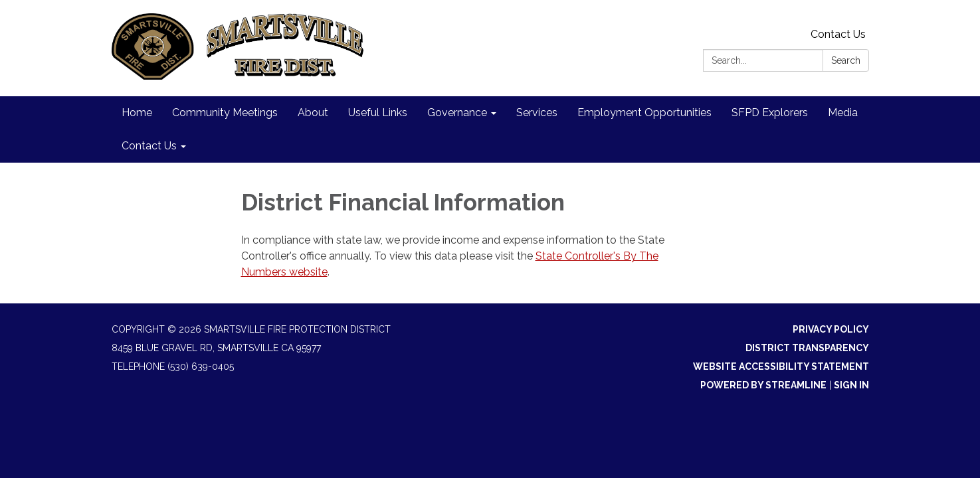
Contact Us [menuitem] (149, 146)
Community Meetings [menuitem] (225, 113)
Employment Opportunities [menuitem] (644, 113)
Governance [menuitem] (457, 113)
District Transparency (807, 348)
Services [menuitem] (537, 113)
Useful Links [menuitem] (378, 113)
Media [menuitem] (843, 113)
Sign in (851, 385)
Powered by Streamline (763, 385)
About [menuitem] (313, 113)
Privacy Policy (831, 329)
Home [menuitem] (137, 113)
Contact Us (838, 34)
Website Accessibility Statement (781, 366)
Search (846, 60)
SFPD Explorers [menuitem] (770, 113)
